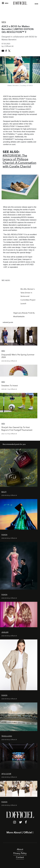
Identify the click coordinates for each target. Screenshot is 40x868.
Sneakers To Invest (10, 386)
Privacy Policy (20, 853)
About (20, 849)
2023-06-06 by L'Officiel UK (9, 361)
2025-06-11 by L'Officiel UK (9, 389)
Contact (20, 857)
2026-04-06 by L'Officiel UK (9, 495)
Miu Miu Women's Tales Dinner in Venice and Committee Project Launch (28, 296)
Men (4, 22)
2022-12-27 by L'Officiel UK (9, 434)
